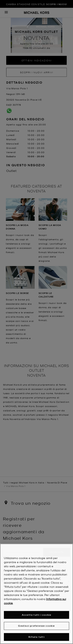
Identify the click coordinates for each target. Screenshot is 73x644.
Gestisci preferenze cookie (36, 626)
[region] (36, 594)
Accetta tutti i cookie (36, 615)
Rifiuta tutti (36, 637)
